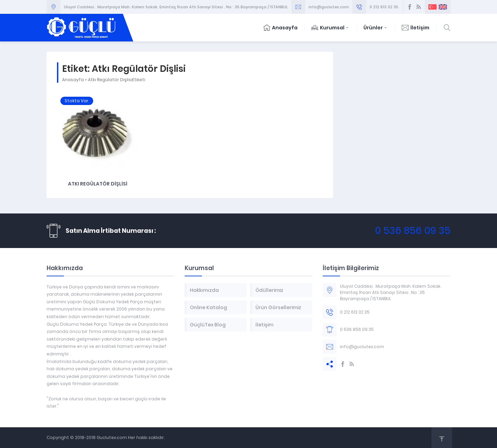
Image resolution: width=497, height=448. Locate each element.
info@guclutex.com (329, 7)
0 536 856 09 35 (413, 231)
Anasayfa (280, 28)
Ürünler (376, 28)
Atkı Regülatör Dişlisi (98, 184)
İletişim (416, 28)
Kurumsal (330, 28)
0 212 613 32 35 (384, 7)
